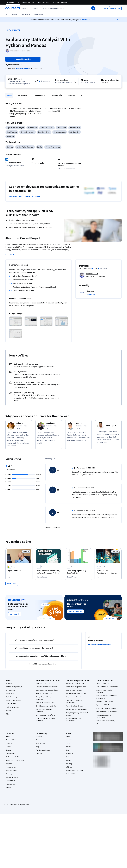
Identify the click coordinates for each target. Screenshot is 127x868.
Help (67, 750)
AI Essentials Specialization (75, 683)
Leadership (10, 743)
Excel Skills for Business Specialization (74, 701)
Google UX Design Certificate (46, 703)
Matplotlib (10, 136)
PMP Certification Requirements (106, 712)
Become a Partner (12, 777)
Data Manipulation (44, 132)
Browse (14, 14)
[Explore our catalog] (26, 8)
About (9, 95)
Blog (37, 747)
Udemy (8, 787)
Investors (69, 740)
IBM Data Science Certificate (45, 715)
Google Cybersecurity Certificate (47, 687)
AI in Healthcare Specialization (76, 693)
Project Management (13, 707)
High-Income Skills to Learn (105, 705)
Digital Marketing (12, 697)
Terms (68, 743)
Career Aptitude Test (103, 683)
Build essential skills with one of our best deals (18, 607)
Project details (39, 95)
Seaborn (10, 147)
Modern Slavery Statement (75, 770)
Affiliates (69, 767)
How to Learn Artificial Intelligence (107, 708)
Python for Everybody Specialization (73, 720)
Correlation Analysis (28, 132)
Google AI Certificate (43, 683)
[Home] (7, 14)
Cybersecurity (11, 690)
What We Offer (11, 740)
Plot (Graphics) (75, 128)
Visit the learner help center (99, 644)
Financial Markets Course (74, 706)
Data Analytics (11, 693)
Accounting (10, 683)
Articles (68, 760)
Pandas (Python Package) (25, 147)
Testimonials (56, 95)
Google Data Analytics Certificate (47, 690)
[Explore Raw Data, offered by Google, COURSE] (19, 571)
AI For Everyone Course (74, 690)
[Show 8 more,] (12, 584)
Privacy (68, 747)
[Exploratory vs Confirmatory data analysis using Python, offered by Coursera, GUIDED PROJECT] (49, 572)
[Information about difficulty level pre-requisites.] (75, 82)
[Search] (93, 8)
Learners (39, 736)
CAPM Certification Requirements (107, 687)
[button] (36, 8)
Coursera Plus (11, 753)
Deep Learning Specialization (76, 697)
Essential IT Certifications (104, 701)
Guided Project (15, 79)
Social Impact (10, 781)
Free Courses (10, 784)
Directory (69, 764)
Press (68, 736)
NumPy (40, 147)
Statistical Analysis (47, 128)
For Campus (10, 774)
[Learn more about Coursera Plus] (37, 68)
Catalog (8, 750)
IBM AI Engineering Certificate (46, 706)
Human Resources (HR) (14, 700)
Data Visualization (60, 132)
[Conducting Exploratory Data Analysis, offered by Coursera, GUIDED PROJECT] (78, 572)
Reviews (71, 95)
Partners (39, 740)
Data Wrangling (12, 132)
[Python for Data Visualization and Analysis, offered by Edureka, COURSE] (108, 572)
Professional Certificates (14, 757)
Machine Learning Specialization (77, 709)
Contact (68, 757)
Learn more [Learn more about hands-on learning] (105, 83)
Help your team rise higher (77, 605)
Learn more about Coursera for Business (25, 196)
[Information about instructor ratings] (92, 269)
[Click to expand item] (16, 321)
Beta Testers (40, 743)
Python (8, 710)
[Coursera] (13, 8)
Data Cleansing (74, 132)
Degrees (9, 764)
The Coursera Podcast (43, 750)
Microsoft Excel (11, 704)
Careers (9, 747)
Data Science (25, 14)
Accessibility (70, 753)
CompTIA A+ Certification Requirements (104, 691)
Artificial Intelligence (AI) (14, 687)
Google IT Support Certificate (46, 693)
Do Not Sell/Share (72, 774)
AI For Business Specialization (76, 687)
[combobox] (64, 8)
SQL (7, 714)
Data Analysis (38, 14)
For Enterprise (11, 767)
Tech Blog (39, 753)
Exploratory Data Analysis (15, 128)
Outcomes (22, 95)
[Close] (118, 20)
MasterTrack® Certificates (15, 760)
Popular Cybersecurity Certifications (103, 716)
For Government (11, 770)
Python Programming (53, 147)
